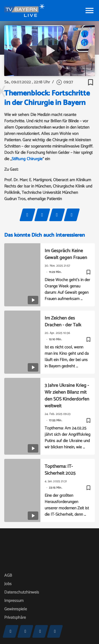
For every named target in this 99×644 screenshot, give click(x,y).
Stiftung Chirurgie (27, 159)
